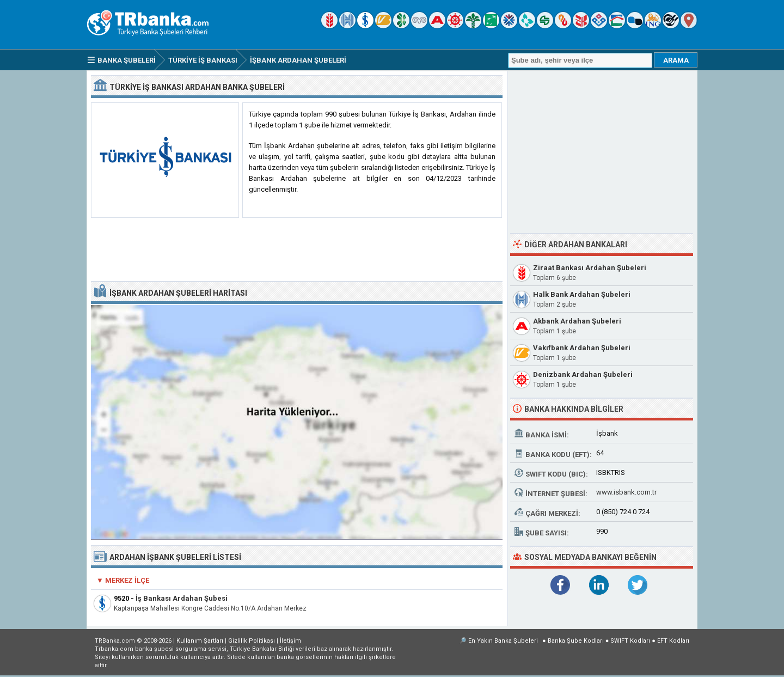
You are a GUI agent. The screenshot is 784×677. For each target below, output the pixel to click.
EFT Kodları (673, 641)
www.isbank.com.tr (626, 492)
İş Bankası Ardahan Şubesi (182, 598)
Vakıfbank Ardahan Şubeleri (582, 348)
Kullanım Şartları (200, 641)
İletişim (290, 641)
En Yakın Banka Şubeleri (503, 641)
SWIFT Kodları (630, 641)
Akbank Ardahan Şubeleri (577, 321)
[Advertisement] (297, 250)
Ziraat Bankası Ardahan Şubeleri (590, 268)
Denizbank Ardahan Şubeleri (583, 374)
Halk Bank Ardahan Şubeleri (582, 294)
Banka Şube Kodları (576, 641)
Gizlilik (252, 641)
